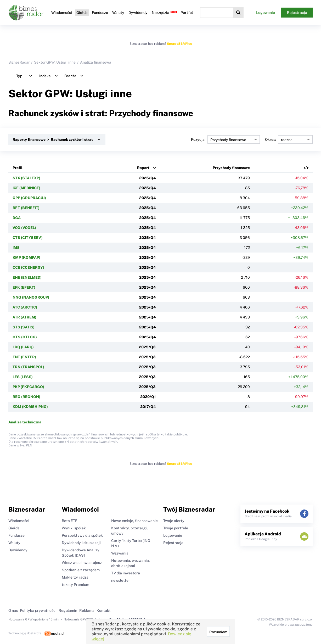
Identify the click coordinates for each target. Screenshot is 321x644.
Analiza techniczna (25, 422)
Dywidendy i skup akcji (81, 543)
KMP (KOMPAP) (26, 257)
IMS (16, 248)
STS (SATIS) (24, 327)
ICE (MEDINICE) (26, 188)
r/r (306, 168)
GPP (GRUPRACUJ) (29, 198)
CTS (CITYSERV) (28, 238)
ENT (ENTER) (24, 357)
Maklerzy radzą (75, 577)
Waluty (118, 13)
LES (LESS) (23, 377)
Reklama (87, 611)
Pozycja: (225, 139)
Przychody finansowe (231, 168)
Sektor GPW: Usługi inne (55, 62)
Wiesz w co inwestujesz (82, 563)
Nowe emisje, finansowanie (134, 521)
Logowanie (266, 13)
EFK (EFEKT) (24, 287)
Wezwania (120, 553)
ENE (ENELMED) (27, 277)
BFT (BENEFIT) (26, 208)
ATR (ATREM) (24, 317)
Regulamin (68, 611)
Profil (18, 168)
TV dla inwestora (126, 573)
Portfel (187, 13)
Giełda (82, 13)
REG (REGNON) (26, 397)
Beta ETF (69, 521)
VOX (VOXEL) (24, 228)
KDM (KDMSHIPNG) (30, 407)
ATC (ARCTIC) (25, 307)
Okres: (289, 139)
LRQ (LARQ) (23, 347)
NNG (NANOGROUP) (31, 297)
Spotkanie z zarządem (81, 570)
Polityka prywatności (38, 611)
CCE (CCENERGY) (28, 267)
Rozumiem (218, 632)
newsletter (121, 580)
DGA (17, 218)
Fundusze (100, 13)
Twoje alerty (174, 521)
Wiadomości (62, 13)
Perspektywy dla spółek (82, 535)
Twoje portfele (176, 528)
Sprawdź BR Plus (179, 44)
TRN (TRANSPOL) (28, 367)
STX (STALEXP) (26, 178)
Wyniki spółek (74, 528)
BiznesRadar (19, 62)
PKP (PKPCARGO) (28, 387)
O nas (13, 611)
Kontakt (104, 611)
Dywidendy (138, 13)
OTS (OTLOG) (25, 337)
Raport (143, 168)
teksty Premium (75, 585)
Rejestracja (297, 13)
